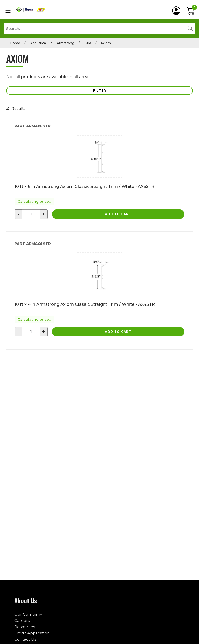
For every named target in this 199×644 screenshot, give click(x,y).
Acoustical (38, 43)
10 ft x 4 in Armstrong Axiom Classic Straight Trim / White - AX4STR (85, 304)
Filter (100, 90)
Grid (87, 43)
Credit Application (32, 633)
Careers (22, 621)
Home (15, 43)
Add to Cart (118, 214)
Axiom (106, 43)
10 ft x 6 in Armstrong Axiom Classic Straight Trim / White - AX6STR (84, 187)
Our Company (28, 614)
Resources (25, 627)
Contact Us (25, 639)
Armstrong (65, 43)
